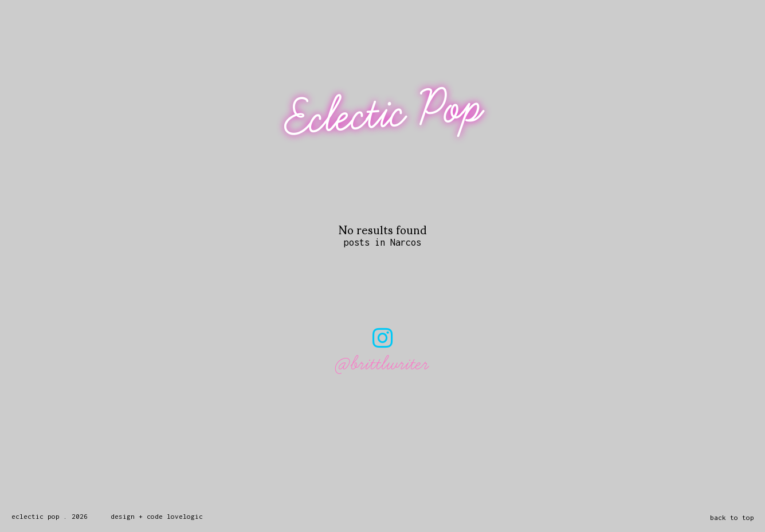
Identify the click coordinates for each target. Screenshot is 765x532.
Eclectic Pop (384, 113)
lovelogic (185, 516)
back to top (732, 517)
